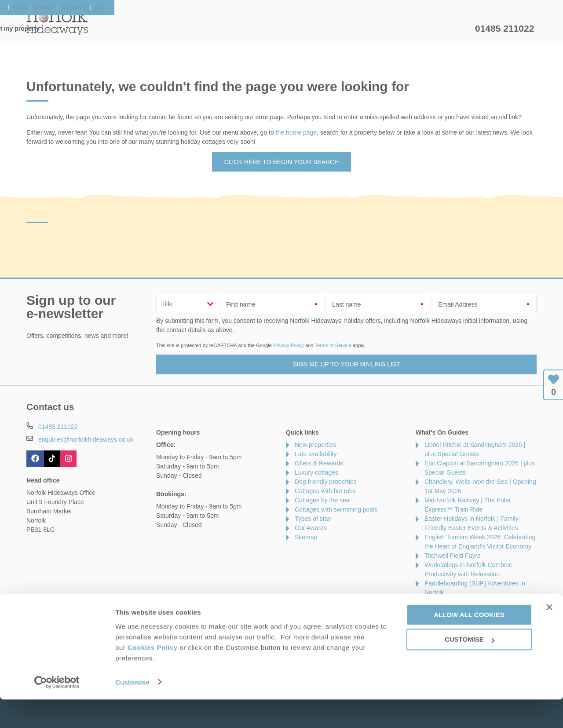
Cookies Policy (153, 676)
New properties (315, 445)
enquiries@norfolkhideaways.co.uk (86, 439)
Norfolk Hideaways (57, 22)
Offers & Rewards (295, 29)
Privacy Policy (289, 345)
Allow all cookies (469, 643)
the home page (296, 132)
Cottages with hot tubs (325, 491)
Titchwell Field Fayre (453, 556)
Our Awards (311, 528)
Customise (132, 711)
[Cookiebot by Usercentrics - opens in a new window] (57, 711)
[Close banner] (549, 636)
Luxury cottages (316, 472)
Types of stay (313, 519)
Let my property (439, 29)
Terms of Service (333, 345)
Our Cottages (165, 29)
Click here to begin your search (282, 162)
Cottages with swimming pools (336, 509)
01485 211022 (505, 28)
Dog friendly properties (326, 482)
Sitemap (306, 537)
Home (110, 29)
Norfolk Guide (368, 29)
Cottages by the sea (322, 500)
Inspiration (227, 29)
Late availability (316, 454)
